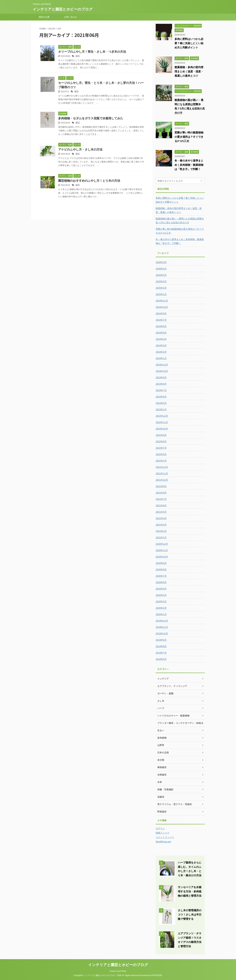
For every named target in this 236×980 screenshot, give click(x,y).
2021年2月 (161, 531)
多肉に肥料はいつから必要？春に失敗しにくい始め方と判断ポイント (189, 43)
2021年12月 (162, 467)
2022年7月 (161, 448)
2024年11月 (162, 301)
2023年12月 (162, 365)
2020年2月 (161, 608)
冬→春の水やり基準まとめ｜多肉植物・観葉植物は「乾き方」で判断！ (189, 165)
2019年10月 (162, 634)
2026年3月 (161, 262)
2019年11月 (162, 627)
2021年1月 (161, 538)
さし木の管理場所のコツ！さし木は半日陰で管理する (190, 915)
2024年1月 (161, 358)
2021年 (52, 29)
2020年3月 (161, 602)
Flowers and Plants (118, 971)
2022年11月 (162, 422)
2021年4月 (161, 518)
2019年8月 (161, 646)
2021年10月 (162, 480)
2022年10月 (162, 429)
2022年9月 (161, 435)
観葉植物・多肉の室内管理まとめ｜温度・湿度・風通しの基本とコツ (189, 71)
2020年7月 (161, 576)
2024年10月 (162, 307)
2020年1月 (161, 614)
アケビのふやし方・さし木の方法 (80, 150)
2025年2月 (161, 288)
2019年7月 (161, 653)
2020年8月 (161, 570)
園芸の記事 (44, 17)
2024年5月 (161, 333)
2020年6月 (161, 582)
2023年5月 (161, 403)
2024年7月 (161, 320)
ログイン (160, 828)
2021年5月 (161, 512)
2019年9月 (161, 640)
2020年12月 (162, 544)
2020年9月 (161, 563)
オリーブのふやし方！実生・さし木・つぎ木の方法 (92, 52)
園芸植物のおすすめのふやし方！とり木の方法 (89, 181)
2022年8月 (161, 442)
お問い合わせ (70, 17)
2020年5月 (161, 589)
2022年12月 (162, 416)
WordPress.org (163, 842)
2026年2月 (161, 269)
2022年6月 (161, 454)
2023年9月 (161, 377)
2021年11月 (162, 474)
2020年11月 (162, 550)
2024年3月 (161, 345)
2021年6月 (161, 506)
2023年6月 (161, 397)
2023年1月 (161, 409)
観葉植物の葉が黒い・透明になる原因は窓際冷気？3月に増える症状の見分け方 (180, 221)
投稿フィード (163, 833)
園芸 (78, 56)
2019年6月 (161, 659)
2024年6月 (161, 326)
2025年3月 (161, 281)
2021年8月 (161, 493)
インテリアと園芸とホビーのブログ (63, 9)
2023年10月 (162, 371)
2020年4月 (161, 595)
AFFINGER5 (156, 975)
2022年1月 (161, 461)
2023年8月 (161, 384)
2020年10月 (162, 557)
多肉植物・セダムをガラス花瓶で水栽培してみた (91, 118)
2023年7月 (161, 390)
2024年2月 (161, 352)
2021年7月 (161, 499)
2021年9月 (161, 486)
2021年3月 (161, 525)
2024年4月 (161, 339)
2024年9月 (161, 313)
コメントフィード (165, 837)
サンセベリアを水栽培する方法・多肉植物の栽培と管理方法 (190, 891)
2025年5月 (161, 275)
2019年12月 (162, 621)
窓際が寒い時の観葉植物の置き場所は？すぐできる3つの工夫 (189, 137)
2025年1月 (161, 294)
